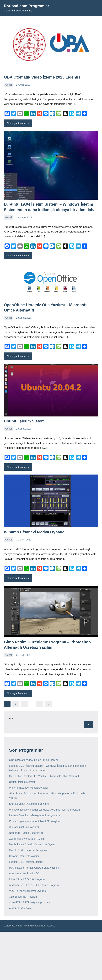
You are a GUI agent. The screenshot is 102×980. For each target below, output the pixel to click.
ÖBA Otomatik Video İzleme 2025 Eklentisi (43, 77)
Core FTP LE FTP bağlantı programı (30, 903)
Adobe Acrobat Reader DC (24, 874)
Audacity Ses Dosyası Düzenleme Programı (34, 885)
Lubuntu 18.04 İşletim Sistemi (26, 862)
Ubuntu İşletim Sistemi (25, 421)
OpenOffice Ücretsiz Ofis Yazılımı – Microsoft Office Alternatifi (44, 776)
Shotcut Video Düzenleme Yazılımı (29, 804)
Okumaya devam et (17, 123)
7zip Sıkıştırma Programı (23, 897)
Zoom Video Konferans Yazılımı (27, 839)
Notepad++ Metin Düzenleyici (26, 833)
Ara (11, 719)
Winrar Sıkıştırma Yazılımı (24, 827)
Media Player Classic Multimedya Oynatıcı (33, 844)
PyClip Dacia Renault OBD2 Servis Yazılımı (34, 868)
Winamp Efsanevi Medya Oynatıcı (35, 532)
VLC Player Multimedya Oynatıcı (28, 891)
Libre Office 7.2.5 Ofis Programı (27, 879)
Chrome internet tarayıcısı (24, 856)
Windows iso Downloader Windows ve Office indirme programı (45, 810)
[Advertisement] (51, 956)
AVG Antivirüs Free (20, 908)
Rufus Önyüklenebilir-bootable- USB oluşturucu (36, 821)
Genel (9, 85)
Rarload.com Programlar (27, 6)
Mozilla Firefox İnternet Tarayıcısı (28, 850)
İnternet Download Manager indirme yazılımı (34, 815)
